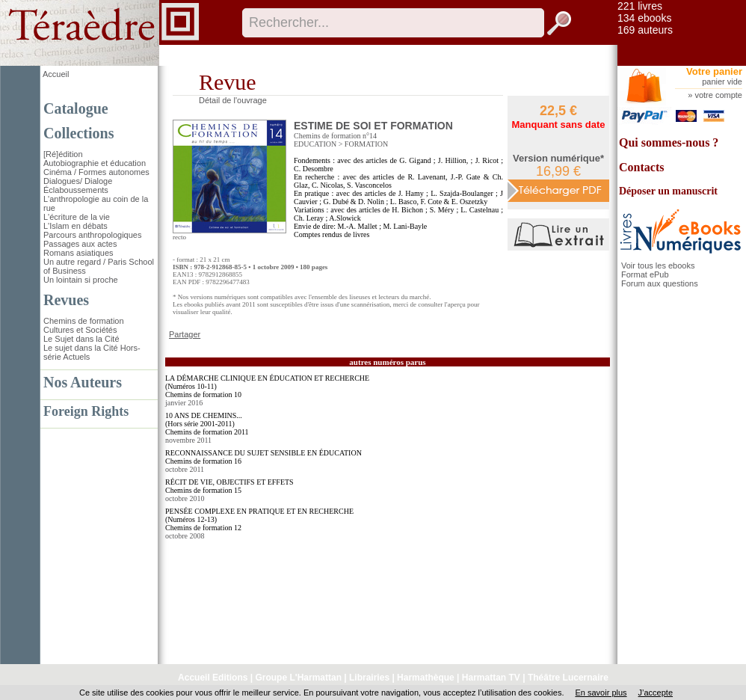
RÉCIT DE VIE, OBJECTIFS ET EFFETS (229, 482)
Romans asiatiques (78, 253)
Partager (185, 334)
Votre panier (714, 71)
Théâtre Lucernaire (568, 678)
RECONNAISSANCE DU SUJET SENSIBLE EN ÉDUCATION (263, 453)
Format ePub (645, 274)
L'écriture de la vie (77, 217)
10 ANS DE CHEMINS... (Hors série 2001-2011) (204, 420)
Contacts (641, 167)
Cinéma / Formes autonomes (96, 172)
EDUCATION (315, 144)
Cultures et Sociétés (80, 330)
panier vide (722, 82)
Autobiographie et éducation (95, 163)
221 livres (640, 6)
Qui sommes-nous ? (669, 142)
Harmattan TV (491, 678)
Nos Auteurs (83, 382)
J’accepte (656, 693)
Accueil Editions (213, 678)
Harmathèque (426, 678)
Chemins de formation (84, 321)
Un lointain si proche (81, 280)
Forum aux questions (660, 283)
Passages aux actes (80, 244)
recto (179, 237)
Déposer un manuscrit (668, 191)
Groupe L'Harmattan (298, 678)
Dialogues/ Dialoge (78, 181)
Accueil (56, 74)
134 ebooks (644, 18)
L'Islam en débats (75, 226)
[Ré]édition (63, 154)
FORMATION (366, 144)
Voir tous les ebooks (658, 265)
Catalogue (76, 108)
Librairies (369, 678)
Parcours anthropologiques (92, 235)
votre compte (718, 95)
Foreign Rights (86, 411)
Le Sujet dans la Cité (81, 339)
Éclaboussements (76, 190)
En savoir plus (601, 693)
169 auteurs (645, 30)
